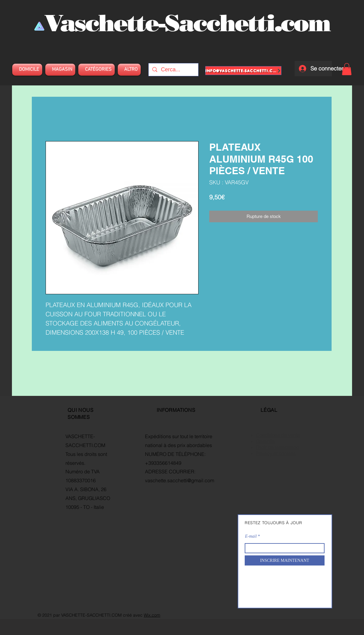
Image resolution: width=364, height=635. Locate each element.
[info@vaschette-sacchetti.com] (243, 71)
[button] (347, 69)
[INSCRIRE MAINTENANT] (285, 560)
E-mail (251, 536)
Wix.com (152, 615)
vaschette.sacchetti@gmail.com (180, 480)
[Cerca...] (173, 70)
